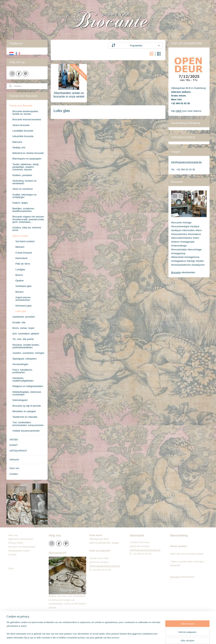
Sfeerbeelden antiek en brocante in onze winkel (69, 95)
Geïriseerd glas (23, 306)
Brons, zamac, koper (23, 328)
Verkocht (14, 460)
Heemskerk (21, 258)
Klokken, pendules (22, 175)
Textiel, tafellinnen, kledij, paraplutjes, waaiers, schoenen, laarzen (26, 167)
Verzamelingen (20, 364)
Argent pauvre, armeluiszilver (23, 299)
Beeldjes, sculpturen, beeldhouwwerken (24, 210)
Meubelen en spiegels (24, 411)
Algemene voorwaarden (21, 539)
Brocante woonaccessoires (27, 119)
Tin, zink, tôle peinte (23, 339)
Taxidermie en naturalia (25, 417)
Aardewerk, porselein (24, 317)
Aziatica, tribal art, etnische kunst (27, 229)
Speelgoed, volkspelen (24, 359)
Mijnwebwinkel (152, 637)
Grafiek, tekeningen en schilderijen (24, 196)
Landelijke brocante (23, 131)
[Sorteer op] (135, 46)
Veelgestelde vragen (19, 551)
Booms (19, 275)
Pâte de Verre (23, 264)
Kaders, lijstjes (20, 203)
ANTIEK (14, 440)
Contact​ (14, 554)
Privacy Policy (16, 543)
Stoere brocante (21, 125)
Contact (14, 474)
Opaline (19, 281)
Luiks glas (21, 311)
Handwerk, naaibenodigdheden (23, 379)
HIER (179, 111)
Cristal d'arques (24, 253)
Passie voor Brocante (21, 106)
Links (11, 568)
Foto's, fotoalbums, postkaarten (22, 371)
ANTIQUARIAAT (18, 451)
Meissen (20, 247)
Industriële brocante (23, 136)
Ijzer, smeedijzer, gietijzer (26, 334)
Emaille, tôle (19, 322)
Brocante (176, 272)
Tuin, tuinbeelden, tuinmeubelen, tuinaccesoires (28, 424)
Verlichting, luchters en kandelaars (24, 182)
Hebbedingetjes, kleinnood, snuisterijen (27, 393)
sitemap (105, 637)
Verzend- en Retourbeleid (22, 547)
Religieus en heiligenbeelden (28, 386)
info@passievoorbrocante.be (186, 162)
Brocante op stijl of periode (27, 406)
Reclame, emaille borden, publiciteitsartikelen (26, 346)
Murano (19, 292)
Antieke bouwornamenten (26, 431)
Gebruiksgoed (20, 400)
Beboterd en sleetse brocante (28, 153)
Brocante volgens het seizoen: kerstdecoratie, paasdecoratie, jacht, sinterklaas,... (28, 219)
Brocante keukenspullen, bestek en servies (25, 113)
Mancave (17, 142)
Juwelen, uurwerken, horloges (28, 353)
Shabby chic (19, 148)
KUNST (13, 445)
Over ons (14, 468)
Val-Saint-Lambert (25, 241)
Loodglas (20, 269)
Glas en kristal (20, 236)
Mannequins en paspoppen (27, 159)
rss (112, 637)
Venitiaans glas (23, 286)
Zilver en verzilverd (22, 189)
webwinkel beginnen (124, 637)
